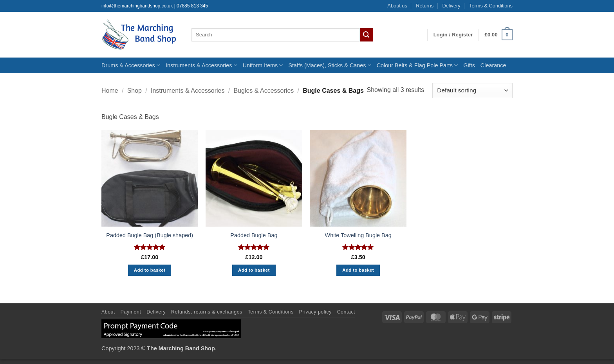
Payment (131, 312)
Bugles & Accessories (264, 91)
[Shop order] (472, 91)
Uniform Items (263, 65)
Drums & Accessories (131, 65)
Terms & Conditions (491, 6)
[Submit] (367, 35)
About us (397, 6)
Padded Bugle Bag (254, 235)
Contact (346, 312)
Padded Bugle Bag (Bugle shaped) (150, 235)
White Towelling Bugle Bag (358, 235)
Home (110, 91)
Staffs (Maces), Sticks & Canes (330, 65)
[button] (453, 35)
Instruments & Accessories (201, 65)
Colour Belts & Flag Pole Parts (417, 65)
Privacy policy (315, 312)
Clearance (493, 65)
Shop (135, 91)
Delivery (451, 6)
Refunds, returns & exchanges (207, 312)
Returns (425, 6)
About (108, 312)
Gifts (469, 65)
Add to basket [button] (150, 270)
